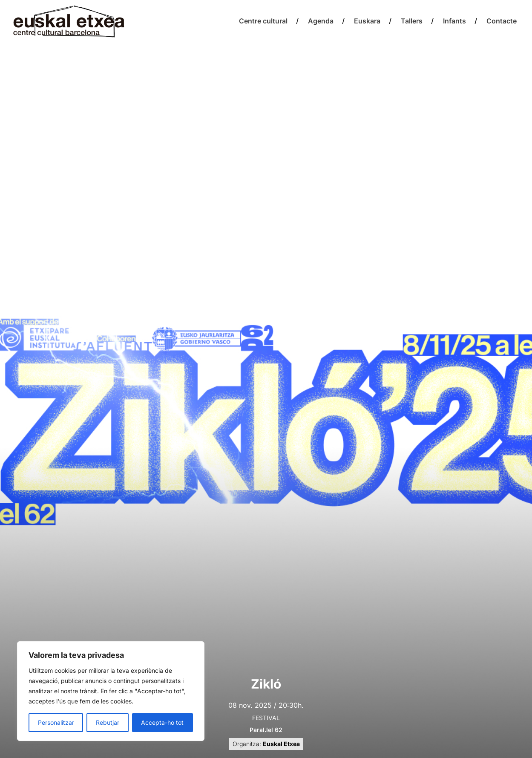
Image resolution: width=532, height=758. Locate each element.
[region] (111, 691)
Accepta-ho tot (162, 722)
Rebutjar (108, 722)
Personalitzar (56, 722)
